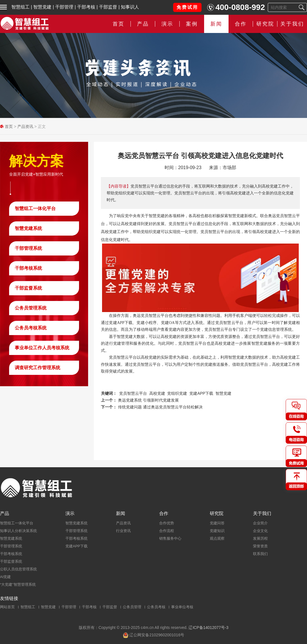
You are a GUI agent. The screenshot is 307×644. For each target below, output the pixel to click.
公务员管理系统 (31, 308)
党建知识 (217, 531)
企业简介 (260, 523)
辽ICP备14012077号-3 (208, 628)
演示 (167, 24)
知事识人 (130, 7)
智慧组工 (20, 7)
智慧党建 (42, 7)
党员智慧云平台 (133, 393)
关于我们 (292, 24)
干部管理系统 (28, 248)
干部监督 (108, 7)
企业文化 (260, 531)
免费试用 (187, 7)
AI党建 (5, 577)
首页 (119, 24)
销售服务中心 (170, 538)
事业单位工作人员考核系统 (42, 348)
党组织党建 (177, 393)
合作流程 (167, 531)
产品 (143, 24)
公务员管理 (132, 607)
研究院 (265, 24)
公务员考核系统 (31, 328)
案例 (192, 24)
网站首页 (7, 607)
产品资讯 (25, 126)
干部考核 (86, 7)
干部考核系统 (28, 268)
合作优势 (167, 523)
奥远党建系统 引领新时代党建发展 (148, 400)
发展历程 (260, 538)
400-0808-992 (240, 7)
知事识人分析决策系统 (18, 531)
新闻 (216, 24)
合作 (241, 24)
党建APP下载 (201, 393)
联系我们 (260, 554)
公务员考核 (156, 607)
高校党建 (157, 393)
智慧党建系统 (28, 228)
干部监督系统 (28, 288)
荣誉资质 (260, 546)
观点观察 (217, 538)
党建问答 (217, 523)
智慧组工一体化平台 (35, 208)
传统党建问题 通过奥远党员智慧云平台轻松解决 (160, 407)
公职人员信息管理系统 (18, 569)
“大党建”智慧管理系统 (18, 584)
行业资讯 (123, 531)
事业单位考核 (182, 607)
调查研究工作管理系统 (38, 368)
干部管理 (64, 7)
